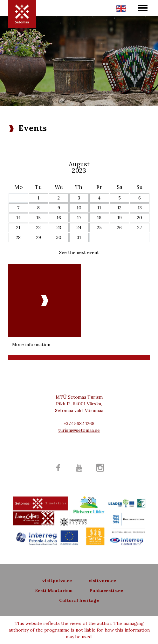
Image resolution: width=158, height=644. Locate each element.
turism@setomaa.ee (79, 430)
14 (18, 218)
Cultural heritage (79, 600)
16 (59, 218)
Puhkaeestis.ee (106, 590)
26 (119, 228)
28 (18, 237)
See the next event (79, 252)
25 (99, 228)
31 (79, 237)
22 (38, 228)
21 (18, 228)
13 (140, 208)
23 (59, 228)
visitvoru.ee (102, 581)
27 (140, 228)
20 (140, 218)
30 (59, 237)
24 (79, 228)
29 (39, 237)
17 (79, 218)
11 (99, 208)
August (79, 164)
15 (38, 218)
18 (99, 218)
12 (119, 208)
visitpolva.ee (57, 581)
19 (120, 218)
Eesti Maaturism (54, 590)
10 (79, 208)
